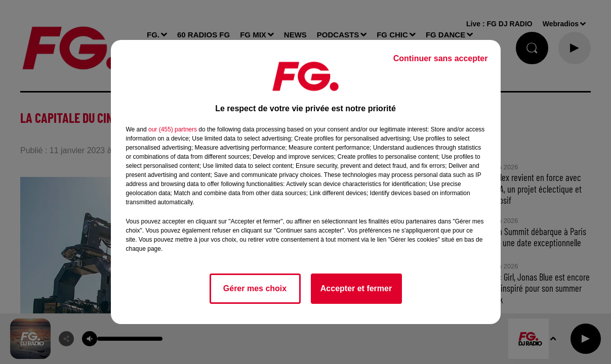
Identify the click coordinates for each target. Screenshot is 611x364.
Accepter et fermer (356, 288)
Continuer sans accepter (441, 58)
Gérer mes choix (255, 288)
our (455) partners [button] (173, 129)
